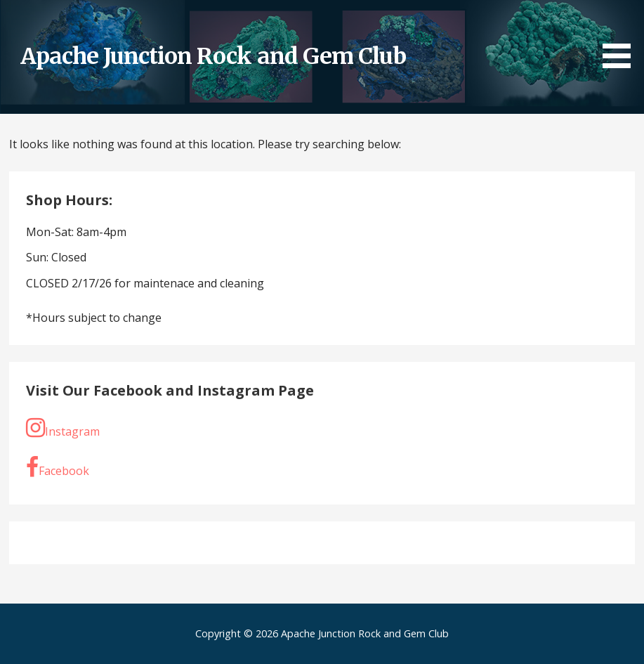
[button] (622, 37)
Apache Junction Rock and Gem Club (213, 56)
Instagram (63, 428)
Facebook (58, 467)
